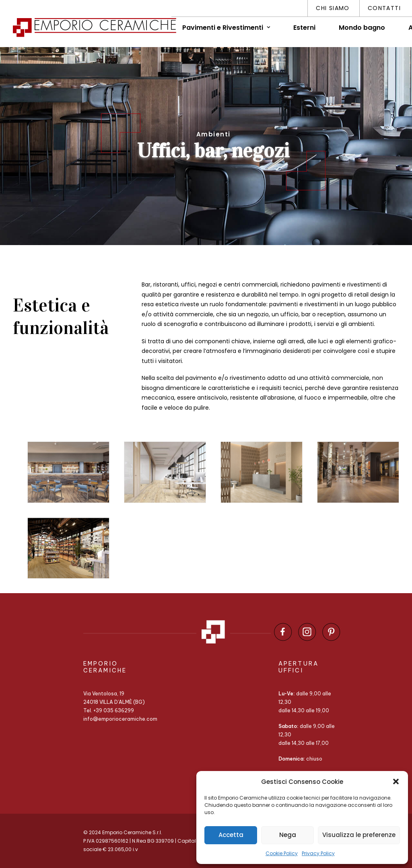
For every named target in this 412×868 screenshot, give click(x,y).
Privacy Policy (318, 853)
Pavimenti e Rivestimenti (226, 28)
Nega (288, 835)
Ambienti (213, 134)
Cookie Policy (282, 853)
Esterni (304, 28)
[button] (396, 781)
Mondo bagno (362, 28)
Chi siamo (333, 8)
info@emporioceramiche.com (120, 719)
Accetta (231, 835)
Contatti (384, 8)
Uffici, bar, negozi (213, 151)
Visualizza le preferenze (359, 835)
